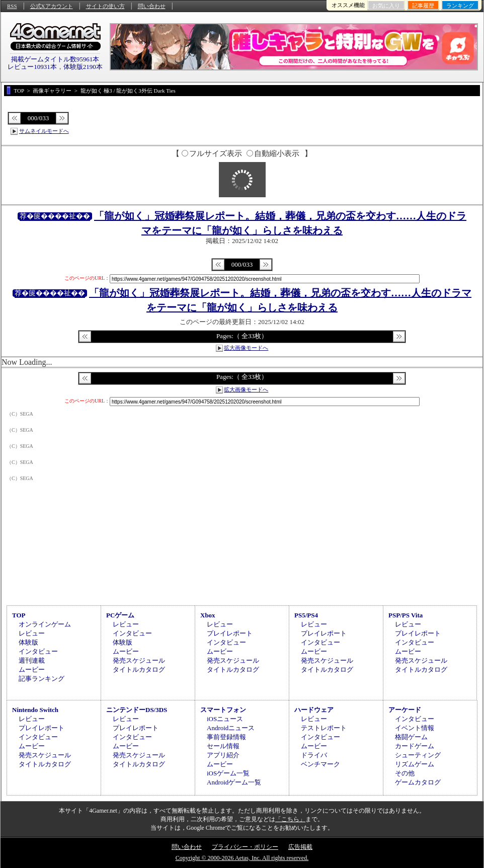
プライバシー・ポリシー (245, 847)
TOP (19, 615)
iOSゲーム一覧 (228, 773)
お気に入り (386, 6)
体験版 (28, 642)
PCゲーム (120, 615)
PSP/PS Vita (406, 615)
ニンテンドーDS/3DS (137, 710)
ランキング (460, 6)
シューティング (418, 755)
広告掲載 (300, 847)
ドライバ (314, 755)
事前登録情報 (226, 737)
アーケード (405, 710)
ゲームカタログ (418, 782)
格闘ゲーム (411, 737)
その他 (405, 773)
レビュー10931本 (32, 67)
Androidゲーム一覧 (234, 782)
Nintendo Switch (35, 710)
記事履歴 (423, 6)
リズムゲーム (415, 764)
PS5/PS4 (306, 615)
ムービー (32, 669)
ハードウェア (314, 710)
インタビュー (38, 651)
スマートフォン (223, 710)
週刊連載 (32, 660)
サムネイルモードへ (44, 131)
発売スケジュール (139, 660)
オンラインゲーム (45, 624)
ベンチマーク (320, 764)
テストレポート (324, 728)
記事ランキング (42, 679)
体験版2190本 (83, 67)
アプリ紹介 (223, 755)
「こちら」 (290, 819)
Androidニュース (231, 728)
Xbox (208, 615)
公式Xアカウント (52, 6)
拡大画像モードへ (246, 348)
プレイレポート (230, 633)
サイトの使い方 (105, 6)
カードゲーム (415, 746)
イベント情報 (415, 728)
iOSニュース (225, 719)
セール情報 (223, 746)
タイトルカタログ (139, 669)
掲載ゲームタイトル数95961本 (55, 59)
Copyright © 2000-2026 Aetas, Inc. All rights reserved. (242, 858)
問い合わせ (152, 6)
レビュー (32, 633)
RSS (12, 6)
